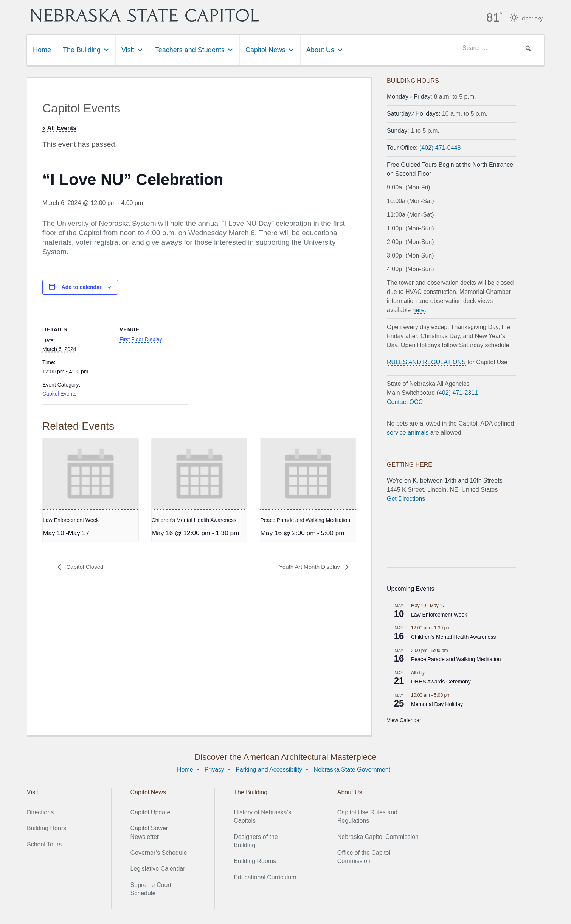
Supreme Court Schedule (151, 889)
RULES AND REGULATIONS (426, 362)
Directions (40, 812)
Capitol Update (151, 812)
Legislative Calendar (158, 869)
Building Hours (47, 828)
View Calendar (404, 720)
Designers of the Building (256, 841)
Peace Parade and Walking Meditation (305, 520)
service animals (408, 432)
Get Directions (406, 498)
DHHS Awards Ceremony (441, 682)
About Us (325, 50)
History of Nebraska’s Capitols (262, 816)
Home (42, 50)
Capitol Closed (85, 567)
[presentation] (91, 474)
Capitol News (270, 50)
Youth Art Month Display (308, 567)
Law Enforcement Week (71, 520)
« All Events (59, 128)
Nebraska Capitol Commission (378, 836)
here (419, 310)
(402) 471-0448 (440, 147)
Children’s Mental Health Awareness (194, 520)
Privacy (214, 769)
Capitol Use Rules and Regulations (367, 816)
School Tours (44, 844)
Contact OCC (405, 401)
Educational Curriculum (265, 877)
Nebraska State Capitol (166, 15)
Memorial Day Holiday (437, 704)
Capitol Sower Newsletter (149, 832)
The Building (86, 50)
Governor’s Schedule (159, 852)
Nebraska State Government (352, 769)
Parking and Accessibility (269, 769)
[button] (528, 48)
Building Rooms (255, 861)
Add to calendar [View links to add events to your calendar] (82, 287)
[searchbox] (498, 48)
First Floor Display (141, 339)
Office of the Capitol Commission (364, 856)
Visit (132, 50)
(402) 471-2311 (457, 392)
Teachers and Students (194, 50)
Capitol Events (59, 393)
